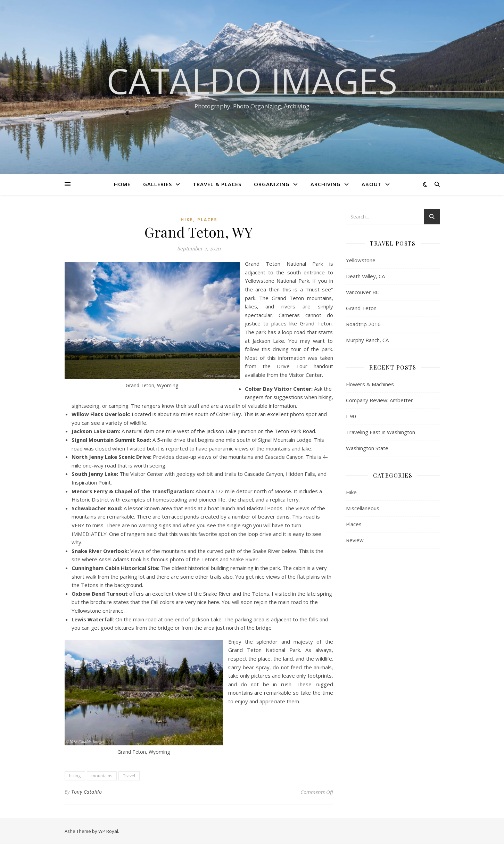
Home (122, 184)
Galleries (158, 184)
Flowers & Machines (370, 384)
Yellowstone (361, 260)
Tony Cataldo (86, 792)
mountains (102, 776)
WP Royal (108, 831)
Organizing (272, 184)
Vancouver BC (362, 292)
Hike (187, 220)
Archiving (326, 184)
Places (207, 220)
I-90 (351, 416)
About (372, 184)
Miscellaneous (363, 508)
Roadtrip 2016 (363, 324)
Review (355, 540)
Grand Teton (361, 308)
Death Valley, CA (365, 276)
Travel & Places (217, 184)
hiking (75, 776)
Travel (129, 776)
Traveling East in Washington (381, 432)
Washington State (367, 448)
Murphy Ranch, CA (367, 340)
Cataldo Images (252, 81)
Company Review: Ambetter (379, 400)
